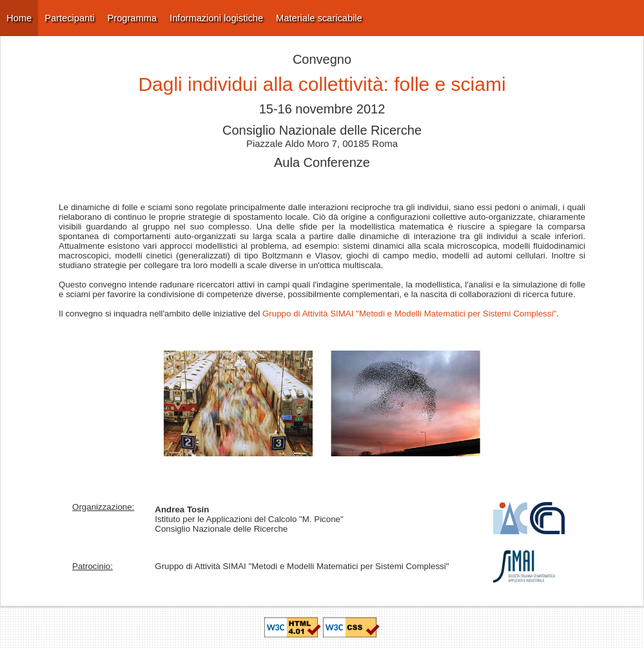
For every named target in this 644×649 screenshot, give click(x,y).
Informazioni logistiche (216, 18)
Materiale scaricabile (319, 18)
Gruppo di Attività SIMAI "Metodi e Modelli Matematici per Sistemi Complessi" (409, 314)
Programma (132, 18)
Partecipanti (69, 18)
